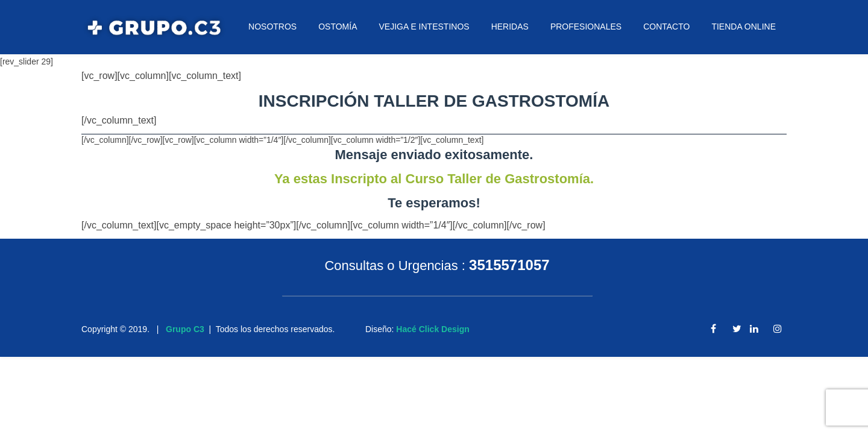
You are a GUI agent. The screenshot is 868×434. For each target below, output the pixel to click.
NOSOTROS (272, 27)
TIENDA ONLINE (744, 27)
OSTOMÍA (338, 27)
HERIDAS (510, 27)
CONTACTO (666, 27)
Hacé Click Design (432, 329)
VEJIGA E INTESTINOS (424, 27)
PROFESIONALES (586, 27)
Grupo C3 (185, 329)
